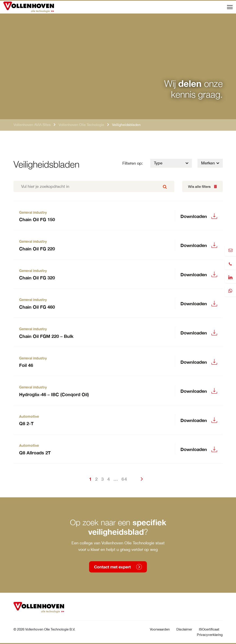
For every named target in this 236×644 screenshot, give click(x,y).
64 (124, 479)
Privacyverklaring (210, 635)
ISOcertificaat (209, 629)
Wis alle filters (199, 186)
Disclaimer (184, 629)
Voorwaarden (160, 629)
